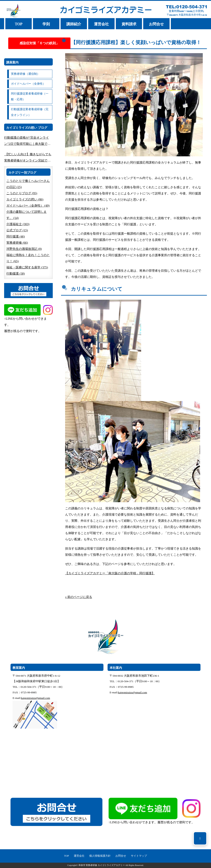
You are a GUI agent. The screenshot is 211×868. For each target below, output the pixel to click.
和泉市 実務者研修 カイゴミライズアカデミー (102, 865)
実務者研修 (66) (17, 243)
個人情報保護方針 (100, 856)
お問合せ (156, 24)
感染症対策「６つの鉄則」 (39, 43)
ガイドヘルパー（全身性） (28, 84)
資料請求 (129, 24)
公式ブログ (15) (17, 230)
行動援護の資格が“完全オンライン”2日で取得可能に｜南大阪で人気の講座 (27, 141)
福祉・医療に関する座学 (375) (27, 267)
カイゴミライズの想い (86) (25, 199)
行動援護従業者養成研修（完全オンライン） (30, 112)
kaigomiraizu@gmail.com (36, 698)
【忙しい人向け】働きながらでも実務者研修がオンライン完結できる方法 (28, 158)
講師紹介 (74, 24)
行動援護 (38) (16, 274)
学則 (46, 24)
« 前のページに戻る (79, 597)
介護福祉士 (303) (18, 224)
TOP (19, 24)
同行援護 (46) (16, 236)
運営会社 (101, 24)
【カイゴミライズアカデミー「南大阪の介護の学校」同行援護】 (110, 573)
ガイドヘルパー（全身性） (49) (28, 206)
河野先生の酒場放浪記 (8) (24, 249)
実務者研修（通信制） (25, 74)
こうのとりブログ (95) (22, 193)
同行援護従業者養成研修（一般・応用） (30, 97)
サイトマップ (139, 856)
